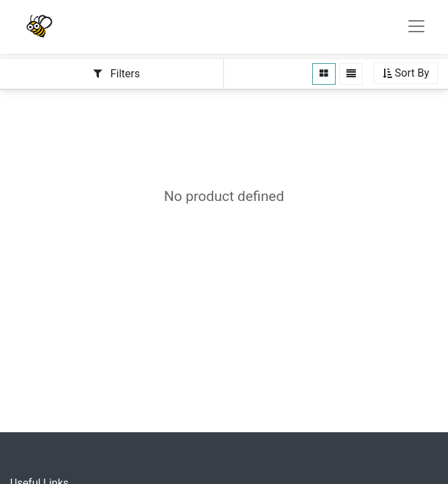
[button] (406, 74)
